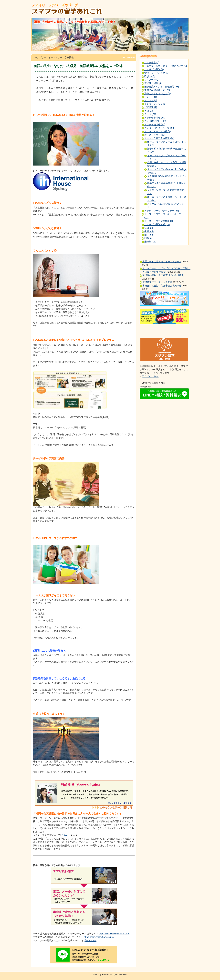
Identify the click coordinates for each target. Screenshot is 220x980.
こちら (65, 835)
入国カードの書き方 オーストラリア (162, 261)
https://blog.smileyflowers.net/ (99, 937)
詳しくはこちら (150, 376)
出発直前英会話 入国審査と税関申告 (162, 286)
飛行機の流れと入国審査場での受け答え (163, 275)
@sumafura (90, 940)
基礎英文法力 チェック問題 (157, 282)
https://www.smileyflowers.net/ (114, 934)
